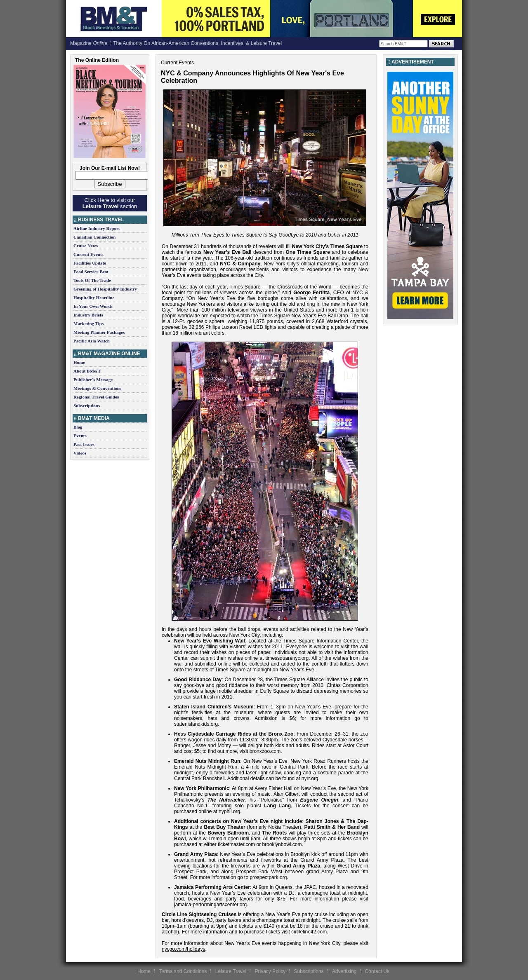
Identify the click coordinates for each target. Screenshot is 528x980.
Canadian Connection (94, 237)
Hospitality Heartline (94, 298)
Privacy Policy (270, 971)
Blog (78, 427)
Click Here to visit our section (110, 203)
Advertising (344, 971)
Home (79, 362)
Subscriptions (87, 406)
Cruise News (86, 246)
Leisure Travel (231, 971)
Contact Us (377, 971)
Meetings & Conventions (97, 388)
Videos (80, 453)
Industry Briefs (88, 315)
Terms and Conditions (183, 971)
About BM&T (87, 371)
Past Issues (84, 444)
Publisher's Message (93, 380)
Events (80, 436)
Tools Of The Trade (92, 280)
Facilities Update (90, 263)
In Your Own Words (93, 306)
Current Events (88, 254)
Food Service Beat (91, 272)
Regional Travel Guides (96, 397)
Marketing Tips (88, 324)
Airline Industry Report (97, 228)
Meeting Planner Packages (99, 332)
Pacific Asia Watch (92, 341)
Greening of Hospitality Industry (105, 289)
